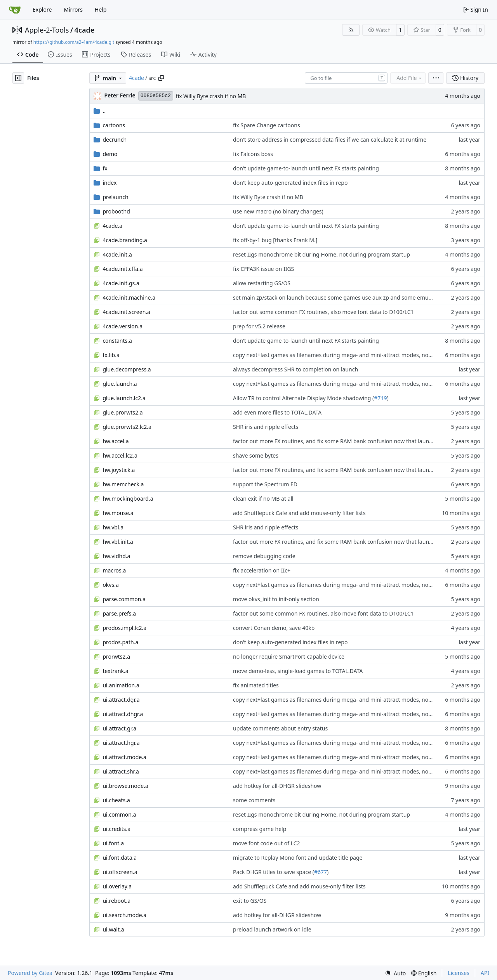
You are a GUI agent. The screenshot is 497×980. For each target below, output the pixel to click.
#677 (321, 872)
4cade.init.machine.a (129, 297)
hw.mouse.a (118, 513)
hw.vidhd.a (116, 556)
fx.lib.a (111, 355)
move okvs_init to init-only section (276, 599)
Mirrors (73, 10)
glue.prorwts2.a (123, 412)
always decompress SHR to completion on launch (295, 369)
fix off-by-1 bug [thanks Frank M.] (275, 240)
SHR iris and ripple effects (266, 427)
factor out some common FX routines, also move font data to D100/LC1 (323, 312)
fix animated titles (256, 685)
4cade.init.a (117, 254)
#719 (380, 398)
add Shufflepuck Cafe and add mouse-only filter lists (299, 513)
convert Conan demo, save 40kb (274, 628)
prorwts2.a (116, 657)
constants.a (117, 341)
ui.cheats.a (116, 800)
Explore (42, 10)
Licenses (459, 973)
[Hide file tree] (18, 78)
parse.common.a (124, 599)
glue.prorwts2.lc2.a (127, 427)
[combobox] (346, 78)
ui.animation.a (121, 685)
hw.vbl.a (113, 527)
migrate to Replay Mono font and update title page (298, 858)
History (465, 78)
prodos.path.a (120, 642)
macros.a (114, 570)
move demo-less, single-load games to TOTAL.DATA (298, 671)
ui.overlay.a (117, 886)
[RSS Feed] (351, 30)
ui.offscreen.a (120, 872)
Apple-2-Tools (47, 30)
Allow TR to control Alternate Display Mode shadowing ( (303, 398)
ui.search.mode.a (124, 915)
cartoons (114, 125)
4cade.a (112, 226)
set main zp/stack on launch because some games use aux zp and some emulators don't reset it (355, 297)
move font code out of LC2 (267, 843)
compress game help (260, 829)
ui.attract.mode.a (124, 757)
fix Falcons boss (253, 154)
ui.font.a (113, 843)
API (485, 973)
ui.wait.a (113, 929)
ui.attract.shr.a (121, 771)
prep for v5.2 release (259, 326)
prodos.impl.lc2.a (124, 628)
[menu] (436, 78)
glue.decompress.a (127, 369)
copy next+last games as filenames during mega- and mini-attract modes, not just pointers (348, 355)
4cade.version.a (123, 326)
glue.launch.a (120, 384)
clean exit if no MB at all (263, 499)
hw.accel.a (116, 441)
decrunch (115, 140)
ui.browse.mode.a (125, 786)
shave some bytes (256, 455)
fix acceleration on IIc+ (262, 570)
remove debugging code (264, 556)
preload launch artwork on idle (272, 929)
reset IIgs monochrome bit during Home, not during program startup (321, 254)
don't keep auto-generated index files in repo (290, 183)
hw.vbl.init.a (118, 542)
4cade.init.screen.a (126, 312)
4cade (85, 30)
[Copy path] (161, 78)
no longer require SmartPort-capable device (289, 657)
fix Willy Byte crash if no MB (211, 96)
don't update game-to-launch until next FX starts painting (306, 168)
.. (100, 111)
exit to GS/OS (250, 901)
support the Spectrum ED (265, 484)
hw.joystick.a (119, 470)
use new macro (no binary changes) (278, 211)
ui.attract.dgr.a (121, 700)
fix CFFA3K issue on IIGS (263, 269)
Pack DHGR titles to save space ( (274, 872)
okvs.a (110, 585)
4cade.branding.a (125, 240)
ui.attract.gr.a (119, 728)
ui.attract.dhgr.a (123, 714)
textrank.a (115, 671)
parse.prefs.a (119, 613)
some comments (254, 800)
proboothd (116, 211)
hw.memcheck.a (123, 484)
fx (105, 168)
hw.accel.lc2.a (120, 455)
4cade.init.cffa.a (123, 269)
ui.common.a (119, 814)
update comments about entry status (280, 728)
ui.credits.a (116, 829)
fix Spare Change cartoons (267, 125)
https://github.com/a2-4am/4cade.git (74, 42)
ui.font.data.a (120, 858)
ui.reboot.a (116, 901)
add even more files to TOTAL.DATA (277, 412)
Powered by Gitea (30, 973)
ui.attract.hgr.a (121, 743)
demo (110, 154)
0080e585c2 (156, 96)
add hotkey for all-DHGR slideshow (277, 786)
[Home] (15, 10)
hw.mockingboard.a (128, 499)
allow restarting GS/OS (262, 283)
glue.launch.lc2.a (124, 398)
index (109, 183)
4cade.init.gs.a (121, 283)
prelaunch (115, 197)
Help (101, 10)
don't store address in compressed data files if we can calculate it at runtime (330, 140)
